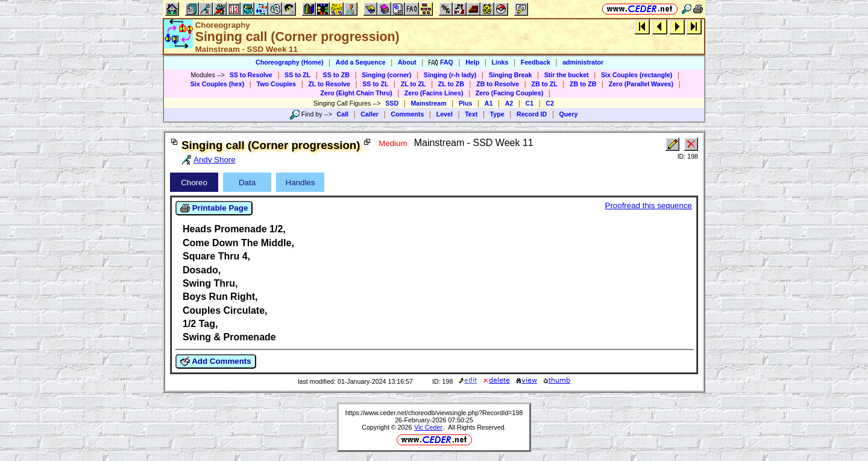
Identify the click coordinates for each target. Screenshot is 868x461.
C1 (530, 103)
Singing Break (511, 75)
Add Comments (216, 361)
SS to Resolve (251, 75)
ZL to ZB (451, 84)
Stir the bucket (567, 75)
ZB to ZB (583, 84)
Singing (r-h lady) (450, 75)
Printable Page (214, 208)
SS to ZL (297, 75)
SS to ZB (336, 75)
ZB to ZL (544, 84)
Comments (407, 114)
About (407, 62)
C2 (550, 103)
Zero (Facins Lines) (434, 93)
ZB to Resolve (498, 84)
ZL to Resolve (329, 84)
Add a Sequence (361, 62)
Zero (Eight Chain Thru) (357, 93)
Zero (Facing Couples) (510, 93)
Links (500, 62)
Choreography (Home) (290, 62)
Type (497, 114)
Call (343, 114)
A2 (509, 103)
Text (471, 114)
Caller (370, 114)
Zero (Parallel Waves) (641, 84)
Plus (466, 103)
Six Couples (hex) (217, 84)
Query (569, 114)
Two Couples (276, 84)
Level (445, 114)
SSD (392, 103)
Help (472, 62)
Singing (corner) (386, 75)
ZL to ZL (414, 84)
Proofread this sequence (649, 205)
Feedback (536, 62)
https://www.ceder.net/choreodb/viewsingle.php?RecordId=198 (434, 413)
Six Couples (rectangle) (637, 75)
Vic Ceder (428, 427)
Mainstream (428, 103)
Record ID (532, 114)
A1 (489, 103)
